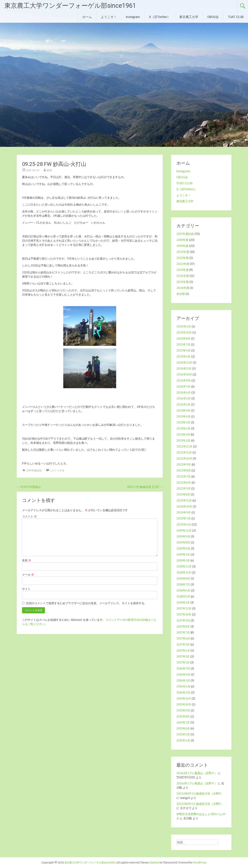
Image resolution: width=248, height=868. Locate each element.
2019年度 (182, 246)
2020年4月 (184, 524)
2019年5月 (183, 554)
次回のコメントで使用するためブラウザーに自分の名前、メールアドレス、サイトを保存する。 (87, 603)
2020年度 (183, 252)
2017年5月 (183, 644)
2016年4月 (183, 686)
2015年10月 (184, 704)
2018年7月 (183, 584)
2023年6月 (183, 416)
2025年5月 (183, 350)
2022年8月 (184, 470)
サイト (26, 589)
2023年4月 (183, 428)
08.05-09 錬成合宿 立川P (145, 487)
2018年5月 (183, 596)
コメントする (57, 470)
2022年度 (183, 264)
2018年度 (182, 240)
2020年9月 (184, 512)
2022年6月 (184, 482)
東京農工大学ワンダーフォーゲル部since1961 (70, 6)
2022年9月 (184, 464)
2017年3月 (183, 656)
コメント (29, 516)
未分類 (181, 294)
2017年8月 (183, 626)
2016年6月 (183, 674)
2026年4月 (184, 326)
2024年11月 (184, 368)
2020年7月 (184, 518)
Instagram (133, 17)
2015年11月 (184, 698)
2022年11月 (184, 452)
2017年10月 (184, 614)
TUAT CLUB (236, 17)
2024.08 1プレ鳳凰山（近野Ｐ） (197, 773)
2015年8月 (183, 716)
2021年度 (183, 258)
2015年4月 (183, 740)
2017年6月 (183, 638)
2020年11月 (184, 500)
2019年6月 (183, 548)
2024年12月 (184, 362)
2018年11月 (184, 572)
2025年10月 (184, 332)
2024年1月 (183, 404)
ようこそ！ (109, 17)
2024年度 (183, 276)
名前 (27, 560)
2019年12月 (184, 530)
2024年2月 (184, 398)
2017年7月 (183, 632)
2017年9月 (183, 620)
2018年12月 (184, 566)
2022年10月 (184, 458)
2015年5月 (183, 734)
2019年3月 (183, 560)
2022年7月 (184, 476)
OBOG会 (213, 17)
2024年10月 (184, 374)
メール (28, 575)
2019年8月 (183, 542)
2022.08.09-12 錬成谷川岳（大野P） (200, 794)
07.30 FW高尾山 (29, 487)
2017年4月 (183, 650)
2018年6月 (183, 590)
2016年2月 (183, 692)
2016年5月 (183, 680)
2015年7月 (183, 722)
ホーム (87, 17)
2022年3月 (183, 488)
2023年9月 (183, 410)
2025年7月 (183, 344)
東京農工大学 (189, 17)
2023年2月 (183, 440)
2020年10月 (184, 506)
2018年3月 (183, 602)
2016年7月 (183, 668)
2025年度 (183, 282)
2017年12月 (184, 608)
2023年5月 (183, 422)
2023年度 (183, 270)
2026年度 (183, 288)
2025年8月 (183, 338)
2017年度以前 (34, 470)
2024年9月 (184, 380)
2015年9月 (183, 710)
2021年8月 (183, 494)
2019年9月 (183, 536)
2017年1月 (183, 662)
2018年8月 (183, 578)
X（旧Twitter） (160, 17)
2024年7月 (183, 386)
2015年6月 (183, 728)
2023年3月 (183, 434)
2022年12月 (184, 446)
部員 (49, 170)
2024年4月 (184, 392)
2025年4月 (183, 356)
